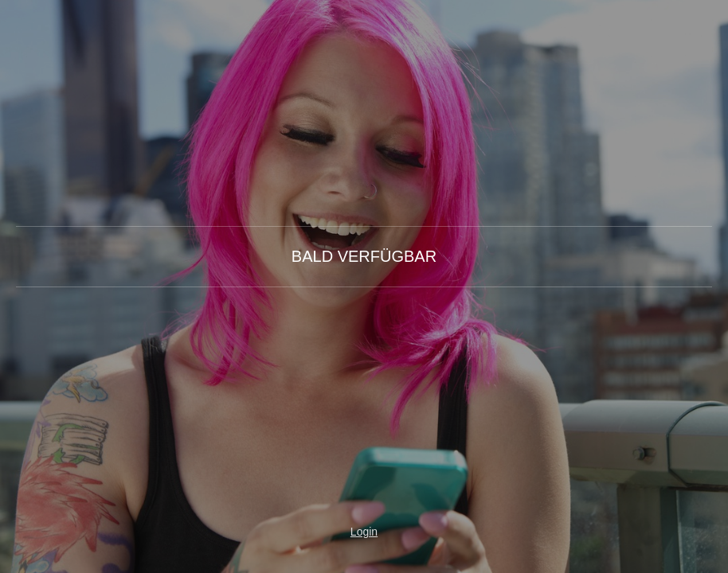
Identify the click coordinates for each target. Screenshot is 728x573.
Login (364, 532)
